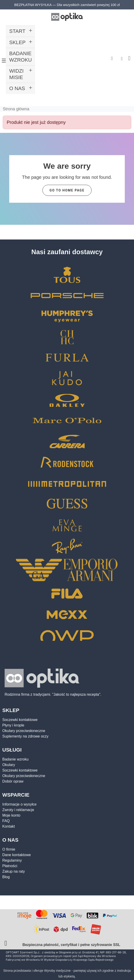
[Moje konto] (122, 59)
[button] (112, 58)
